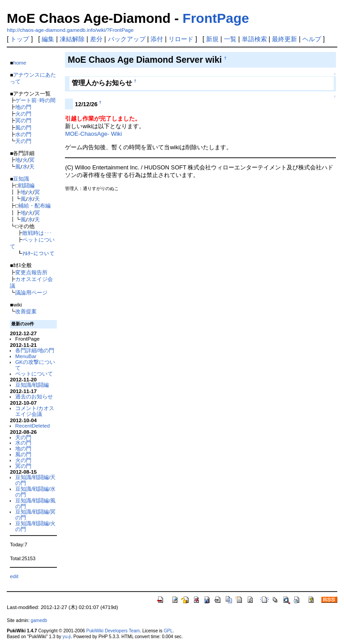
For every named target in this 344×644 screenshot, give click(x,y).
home (19, 63)
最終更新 (284, 39)
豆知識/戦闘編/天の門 (35, 480)
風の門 (23, 128)
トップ (20, 39)
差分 (96, 39)
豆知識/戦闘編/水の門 (35, 492)
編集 (48, 39)
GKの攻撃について (35, 365)
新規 (212, 39)
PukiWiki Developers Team (113, 631)
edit (14, 576)
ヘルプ (312, 39)
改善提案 (26, 311)
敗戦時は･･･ (37, 233)
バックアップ (127, 39)
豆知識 (21, 179)
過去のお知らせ (34, 396)
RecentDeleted (32, 426)
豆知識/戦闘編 (32, 385)
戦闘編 (26, 185)
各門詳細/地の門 (35, 350)
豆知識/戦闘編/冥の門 (35, 514)
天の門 (23, 141)
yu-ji (67, 637)
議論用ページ (31, 292)
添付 (157, 39)
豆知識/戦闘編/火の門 (35, 526)
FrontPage (216, 18)
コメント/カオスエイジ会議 (35, 411)
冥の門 (23, 120)
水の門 (23, 134)
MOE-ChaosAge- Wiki (93, 134)
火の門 (23, 114)
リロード (181, 39)
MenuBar (26, 356)
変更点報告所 (31, 272)
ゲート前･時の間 (35, 100)
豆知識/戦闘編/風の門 (35, 503)
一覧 (230, 39)
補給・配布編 (34, 205)
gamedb (39, 620)
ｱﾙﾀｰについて (39, 253)
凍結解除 (72, 39)
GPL (168, 631)
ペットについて (34, 374)
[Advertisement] (170, 217)
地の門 (23, 107)
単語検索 (254, 39)
